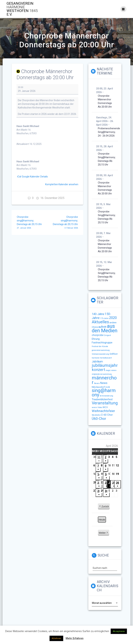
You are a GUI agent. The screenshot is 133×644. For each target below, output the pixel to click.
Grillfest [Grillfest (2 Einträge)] (114, 354)
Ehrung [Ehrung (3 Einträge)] (96, 339)
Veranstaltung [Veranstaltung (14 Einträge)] (105, 403)
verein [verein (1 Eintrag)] (94, 407)
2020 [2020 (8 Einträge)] (113, 318)
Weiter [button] (104, 533)
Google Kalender (31, 177)
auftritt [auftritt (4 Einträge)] (102, 327)
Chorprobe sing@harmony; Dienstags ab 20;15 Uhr (31, 223)
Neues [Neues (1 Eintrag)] (97, 383)
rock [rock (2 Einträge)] (108, 387)
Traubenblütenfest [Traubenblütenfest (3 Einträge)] (102, 399)
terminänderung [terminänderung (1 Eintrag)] (106, 396)
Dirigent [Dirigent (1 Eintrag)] (107, 335)
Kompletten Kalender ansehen (62, 184)
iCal (19, 177)
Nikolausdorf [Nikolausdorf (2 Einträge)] (98, 387)
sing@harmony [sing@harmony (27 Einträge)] (104, 393)
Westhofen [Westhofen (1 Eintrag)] (96, 415)
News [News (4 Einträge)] (104, 383)
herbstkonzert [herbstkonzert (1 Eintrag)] (106, 358)
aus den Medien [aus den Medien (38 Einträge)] (105, 328)
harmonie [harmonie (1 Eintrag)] (96, 358)
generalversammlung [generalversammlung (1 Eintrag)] (101, 350)
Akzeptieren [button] (119, 631)
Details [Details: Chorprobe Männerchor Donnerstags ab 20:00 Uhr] (44, 177)
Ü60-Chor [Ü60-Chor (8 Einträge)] (99, 419)
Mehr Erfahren (75, 638)
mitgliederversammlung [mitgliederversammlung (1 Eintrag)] (102, 374)
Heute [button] (102, 520)
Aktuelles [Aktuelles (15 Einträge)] (100, 322)
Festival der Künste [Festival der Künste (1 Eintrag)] (100, 346)
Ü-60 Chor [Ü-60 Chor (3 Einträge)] (107, 415)
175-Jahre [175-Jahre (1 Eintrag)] (104, 318)
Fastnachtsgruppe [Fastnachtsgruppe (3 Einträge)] (102, 343)
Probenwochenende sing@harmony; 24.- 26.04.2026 (109, 132)
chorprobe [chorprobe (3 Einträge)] (98, 335)
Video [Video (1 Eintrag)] (100, 407)
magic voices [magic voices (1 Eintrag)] (111, 370)
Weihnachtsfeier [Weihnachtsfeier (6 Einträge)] (103, 411)
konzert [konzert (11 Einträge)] (98, 370)
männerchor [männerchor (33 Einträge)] (104, 380)
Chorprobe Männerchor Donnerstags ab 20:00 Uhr (105, 101)
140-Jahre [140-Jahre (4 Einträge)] (98, 314)
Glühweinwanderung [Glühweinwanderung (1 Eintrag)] (100, 354)
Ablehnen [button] (56, 638)
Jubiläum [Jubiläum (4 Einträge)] (97, 362)
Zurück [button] (104, 507)
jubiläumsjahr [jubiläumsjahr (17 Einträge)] (105, 365)
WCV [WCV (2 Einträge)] (105, 407)
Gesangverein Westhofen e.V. (22, 9)
